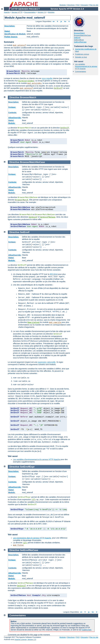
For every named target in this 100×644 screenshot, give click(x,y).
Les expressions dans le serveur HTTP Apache (32, 538)
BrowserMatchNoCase (82, 35)
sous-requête (47, 78)
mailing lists (87, 630)
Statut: (7, 31)
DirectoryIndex (26, 81)
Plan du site (94, 5)
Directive (14, 97)
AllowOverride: (15, 118)
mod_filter (18, 545)
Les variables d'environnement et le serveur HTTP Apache (86, 66)
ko (65, 21)
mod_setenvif (19, 45)
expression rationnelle (47, 362)
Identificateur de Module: (15, 34)
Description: (10, 26)
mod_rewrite (55, 322)
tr (69, 21)
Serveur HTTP (17, 12)
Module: (12, 123)
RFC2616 (54, 274)
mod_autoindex (34, 83)
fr (58, 21)
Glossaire (84, 5)
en (54, 21)
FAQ (78, 5)
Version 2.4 (42, 12)
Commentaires (81, 71)
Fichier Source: (11, 37)
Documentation (30, 12)
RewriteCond (33, 322)
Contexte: (13, 113)
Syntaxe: (12, 107)
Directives (71, 5)
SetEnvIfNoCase (80, 42)
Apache (7, 12)
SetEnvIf (58, 88)
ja (61, 21)
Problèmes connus (82, 54)
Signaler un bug (81, 57)
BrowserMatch (79, 33)
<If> (34, 500)
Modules (63, 5)
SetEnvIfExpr (79, 40)
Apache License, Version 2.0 (25, 639)
